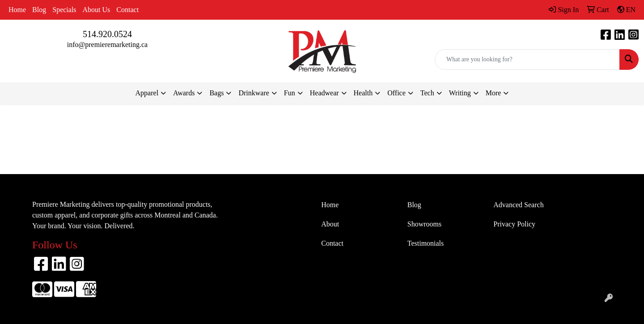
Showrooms (424, 224)
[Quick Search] (527, 60)
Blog (39, 10)
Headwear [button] (324, 93)
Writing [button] (460, 93)
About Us (97, 10)
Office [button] (396, 93)
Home (17, 10)
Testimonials (426, 243)
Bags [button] (216, 93)
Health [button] (363, 93)
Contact (127, 10)
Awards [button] (184, 93)
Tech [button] (427, 93)
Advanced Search (518, 205)
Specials (64, 10)
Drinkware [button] (254, 93)
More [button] (494, 93)
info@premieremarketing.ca (107, 45)
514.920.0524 (107, 34)
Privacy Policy (514, 224)
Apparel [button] (147, 93)
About (330, 224)
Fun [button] (290, 93)
